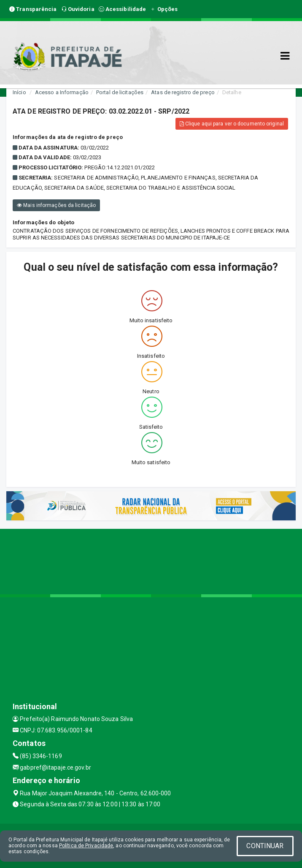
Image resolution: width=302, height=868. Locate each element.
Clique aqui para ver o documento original (232, 124)
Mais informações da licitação (56, 205)
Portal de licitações (120, 92)
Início (19, 92)
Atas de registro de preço (183, 92)
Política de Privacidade (86, 846)
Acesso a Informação (62, 92)
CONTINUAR (265, 846)
